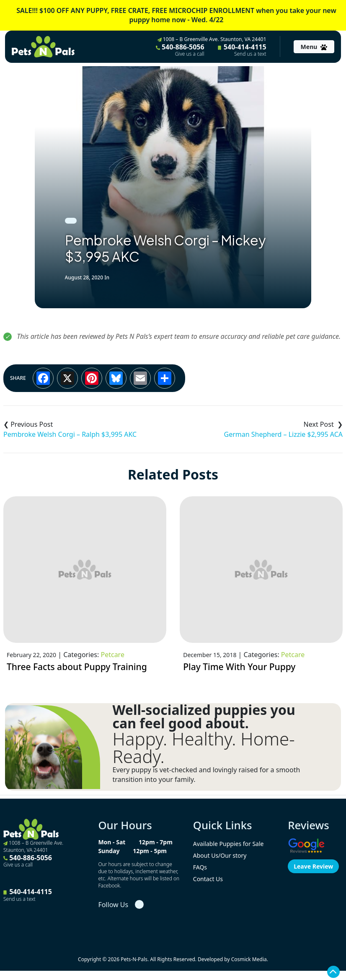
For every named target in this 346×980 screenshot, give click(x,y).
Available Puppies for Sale (229, 844)
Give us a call (190, 54)
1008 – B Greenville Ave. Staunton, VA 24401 (212, 39)
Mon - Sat (112, 842)
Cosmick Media (249, 959)
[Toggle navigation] (314, 47)
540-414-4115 (242, 50)
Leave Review (313, 866)
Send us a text (250, 54)
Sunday (109, 851)
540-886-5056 (180, 50)
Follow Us (113, 905)
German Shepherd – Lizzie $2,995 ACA (283, 434)
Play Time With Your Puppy (239, 667)
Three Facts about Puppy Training (77, 667)
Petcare (112, 655)
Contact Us (208, 879)
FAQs (200, 867)
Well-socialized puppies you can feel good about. (204, 717)
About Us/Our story (220, 855)
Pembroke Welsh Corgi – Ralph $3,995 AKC (70, 434)
